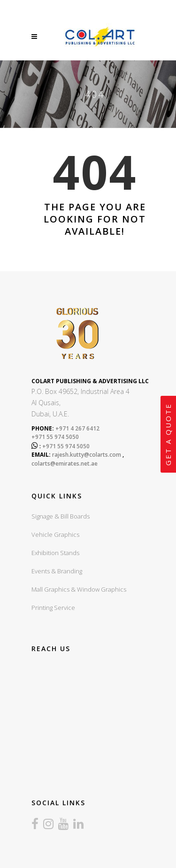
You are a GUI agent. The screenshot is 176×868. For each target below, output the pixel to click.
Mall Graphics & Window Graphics (79, 589)
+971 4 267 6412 (77, 428)
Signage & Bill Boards (61, 516)
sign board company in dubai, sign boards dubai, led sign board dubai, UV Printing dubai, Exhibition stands (100, 718)
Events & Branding (57, 571)
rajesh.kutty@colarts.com (87, 455)
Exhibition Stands (55, 553)
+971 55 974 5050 (55, 437)
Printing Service (53, 608)
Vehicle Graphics (55, 534)
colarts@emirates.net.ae (65, 464)
